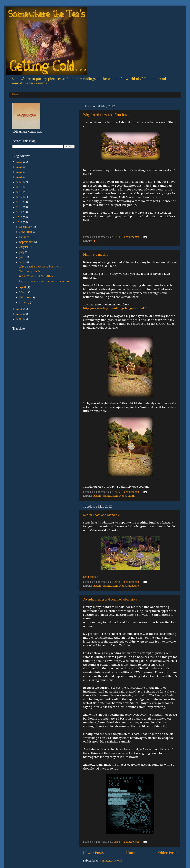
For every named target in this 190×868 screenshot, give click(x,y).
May (22, 262)
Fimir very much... (96, 255)
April (23, 287)
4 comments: (132, 237)
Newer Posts (93, 853)
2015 (20, 207)
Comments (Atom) (111, 861)
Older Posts (168, 853)
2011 (20, 309)
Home (16, 94)
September (26, 242)
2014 (20, 212)
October (25, 237)
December (26, 227)
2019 (20, 187)
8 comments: (132, 582)
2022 (20, 172)
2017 (20, 197)
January (25, 302)
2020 (20, 182)
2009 (20, 319)
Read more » (91, 577)
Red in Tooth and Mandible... (103, 515)
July (22, 252)
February (25, 297)
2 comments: (132, 492)
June (22, 257)
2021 (20, 177)
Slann (131, 496)
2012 (20, 222)
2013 (20, 217)
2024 (20, 162)
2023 (20, 167)
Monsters (133, 586)
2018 (20, 192)
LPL (95, 241)
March (24, 292)
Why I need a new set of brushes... (106, 115)
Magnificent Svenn (114, 496)
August (24, 247)
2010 (20, 314)
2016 (20, 202)
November (26, 232)
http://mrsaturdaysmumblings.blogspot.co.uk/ (114, 308)
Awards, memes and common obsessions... (112, 599)
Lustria (97, 496)
